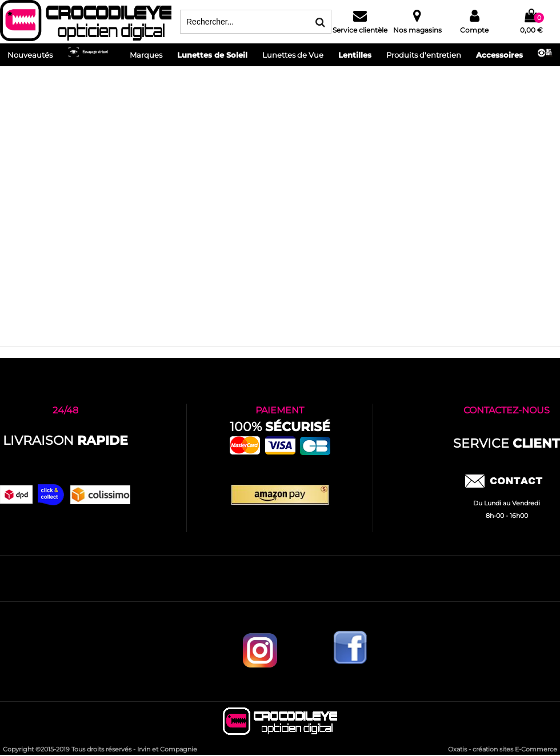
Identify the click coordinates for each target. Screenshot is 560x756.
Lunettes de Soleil (212, 55)
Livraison (65, 441)
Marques (146, 55)
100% (280, 427)
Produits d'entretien (424, 55)
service (507, 443)
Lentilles (355, 55)
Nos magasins (417, 30)
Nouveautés (30, 55)
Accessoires (499, 55)
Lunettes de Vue (293, 55)
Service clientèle (360, 30)
